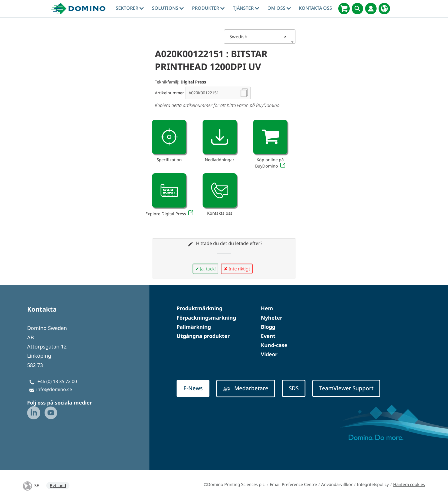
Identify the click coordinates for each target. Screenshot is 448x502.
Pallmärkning (194, 327)
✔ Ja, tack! (205, 269)
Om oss (279, 8)
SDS (294, 388)
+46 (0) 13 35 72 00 (57, 381)
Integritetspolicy (373, 484)
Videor (269, 354)
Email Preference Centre (293, 484)
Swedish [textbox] (258, 37)
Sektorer (130, 8)
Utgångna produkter (203, 336)
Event (268, 336)
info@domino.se (54, 389)
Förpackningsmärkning (206, 318)
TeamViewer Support (346, 388)
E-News (193, 388)
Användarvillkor (337, 484)
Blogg (268, 327)
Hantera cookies (409, 484)
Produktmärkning (199, 308)
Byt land (58, 485)
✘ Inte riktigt (237, 269)
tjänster (246, 8)
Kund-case (274, 345)
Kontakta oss (315, 8)
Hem (267, 308)
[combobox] (260, 37)
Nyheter (272, 318)
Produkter (208, 8)
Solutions (168, 8)
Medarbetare (246, 388)
